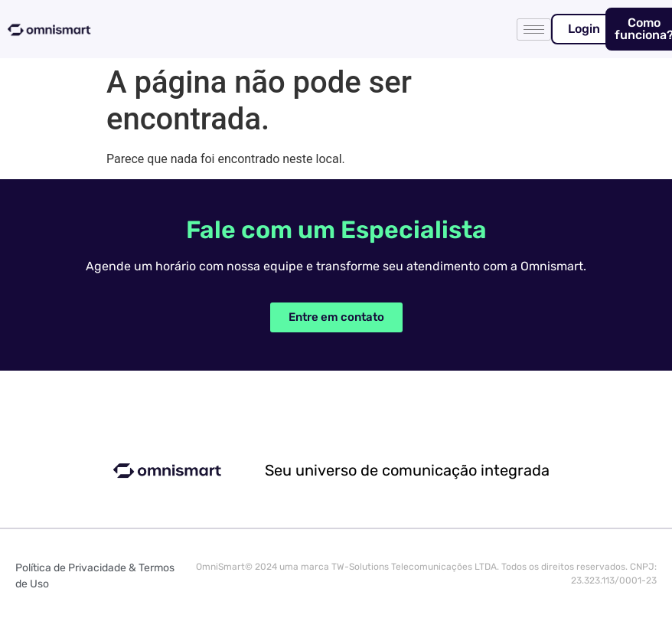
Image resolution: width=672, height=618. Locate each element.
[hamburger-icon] (534, 29)
